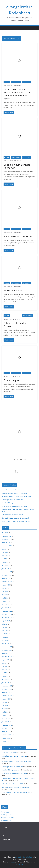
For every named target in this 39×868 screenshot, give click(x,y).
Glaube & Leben (16, 82)
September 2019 (7, 735)
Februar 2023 (6, 604)
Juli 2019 (4, 741)
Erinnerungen (11, 380)
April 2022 (5, 634)
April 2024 (5, 559)
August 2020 (6, 699)
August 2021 (6, 660)
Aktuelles (7, 82)
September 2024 (7, 546)
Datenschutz (6, 839)
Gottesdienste (26, 82)
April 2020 (5, 712)
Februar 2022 (6, 640)
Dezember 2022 (7, 611)
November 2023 (7, 575)
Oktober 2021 (6, 653)
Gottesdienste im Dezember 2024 (13, 515)
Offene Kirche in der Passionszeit (15, 324)
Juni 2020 (5, 705)
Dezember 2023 (7, 572)
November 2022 (7, 614)
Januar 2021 (6, 683)
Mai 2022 (5, 631)
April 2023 (5, 598)
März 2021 (5, 676)
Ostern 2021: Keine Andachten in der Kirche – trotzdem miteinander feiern (18, 94)
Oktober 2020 (6, 692)
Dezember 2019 (7, 725)
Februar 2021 (6, 679)
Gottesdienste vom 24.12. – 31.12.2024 (14, 493)
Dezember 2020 (7, 686)
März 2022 (5, 637)
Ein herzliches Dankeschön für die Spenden (16, 518)
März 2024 (5, 562)
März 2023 (5, 601)
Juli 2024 (4, 549)
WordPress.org (7, 820)
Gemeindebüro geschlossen (11, 503)
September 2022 (7, 618)
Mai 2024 (5, 556)
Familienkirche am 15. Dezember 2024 (14, 506)
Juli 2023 (4, 588)
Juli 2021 (4, 663)
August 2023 (6, 585)
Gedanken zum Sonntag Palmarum (17, 166)
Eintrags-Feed (6, 815)
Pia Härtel (18, 86)
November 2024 (7, 539)
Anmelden (5, 812)
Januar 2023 (6, 608)
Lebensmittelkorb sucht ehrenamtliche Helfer (17, 496)
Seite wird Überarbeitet (9, 490)
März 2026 (5, 533)
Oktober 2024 (6, 543)
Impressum (5, 835)
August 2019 (6, 738)
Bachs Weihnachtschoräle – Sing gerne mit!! (16, 521)
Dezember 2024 (7, 536)
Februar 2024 (6, 565)
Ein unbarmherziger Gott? (18, 236)
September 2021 (7, 657)
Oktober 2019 (6, 732)
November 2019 (7, 728)
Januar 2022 (6, 644)
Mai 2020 (5, 709)
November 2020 (7, 689)
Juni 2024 (5, 552)
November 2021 (7, 650)
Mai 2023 (5, 595)
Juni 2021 (5, 666)
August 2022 (6, 621)
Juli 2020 (4, 702)
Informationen (16, 316)
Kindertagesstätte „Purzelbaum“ (12, 500)
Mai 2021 (5, 670)
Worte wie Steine (13, 290)
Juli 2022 (4, 624)
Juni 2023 (5, 591)
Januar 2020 (6, 722)
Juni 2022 (5, 627)
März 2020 (5, 715)
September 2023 (7, 582)
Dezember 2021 (7, 647)
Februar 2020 (6, 718)
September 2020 (7, 696)
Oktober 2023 (6, 578)
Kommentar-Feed (8, 818)
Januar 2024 (6, 569)
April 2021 (5, 673)
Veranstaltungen (28, 316)
